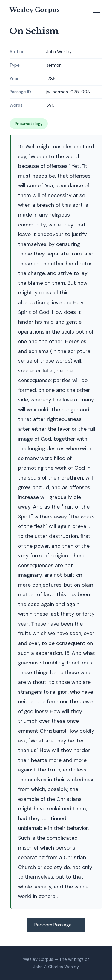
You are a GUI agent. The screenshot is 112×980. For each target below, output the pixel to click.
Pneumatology (29, 124)
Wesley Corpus (35, 10)
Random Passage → (56, 925)
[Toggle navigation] (96, 10)
